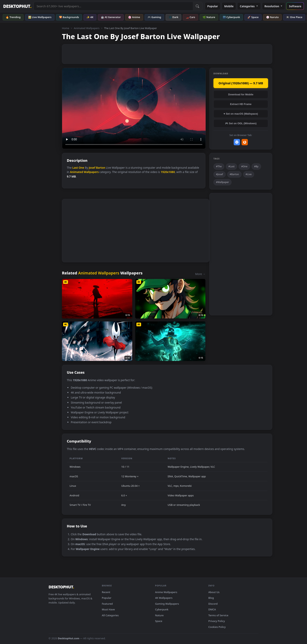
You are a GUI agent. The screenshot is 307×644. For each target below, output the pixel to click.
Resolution (274, 6)
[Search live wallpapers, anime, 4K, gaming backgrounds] (113, 6)
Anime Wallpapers (166, 592)
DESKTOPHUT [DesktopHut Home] (17, 6)
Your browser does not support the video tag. (134, 108)
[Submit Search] (198, 6)
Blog (211, 598)
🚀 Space (253, 17)
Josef (92, 168)
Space (159, 621)
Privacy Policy (217, 621)
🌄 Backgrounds (69, 17)
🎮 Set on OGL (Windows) (241, 123)
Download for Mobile (241, 94)
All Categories (110, 615)
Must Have (108, 609)
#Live (249, 174)
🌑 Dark (174, 17)
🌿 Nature (209, 17)
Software (295, 6)
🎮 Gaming (154, 17)
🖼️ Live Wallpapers (40, 17)
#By (256, 166)
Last (75, 168)
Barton (101, 168)
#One (244, 166)
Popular (213, 6)
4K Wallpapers (164, 598)
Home (66, 28)
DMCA (212, 609)
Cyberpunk (162, 609)
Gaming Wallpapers (167, 604)
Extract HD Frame (241, 104)
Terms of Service (218, 615)
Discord (213, 604)
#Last (231, 166)
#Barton (234, 174)
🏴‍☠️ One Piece (294, 17)
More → (200, 274)
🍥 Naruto (273, 17)
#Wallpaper (222, 182)
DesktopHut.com (68, 638)
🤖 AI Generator (111, 17)
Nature (159, 615)
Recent (106, 592)
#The (219, 166)
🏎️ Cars (190, 17)
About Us (214, 592)
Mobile (229, 6)
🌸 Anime (134, 17)
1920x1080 (168, 172)
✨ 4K (90, 17)
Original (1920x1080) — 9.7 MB (241, 83)
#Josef (220, 174)
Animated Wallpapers (87, 28)
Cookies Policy (217, 627)
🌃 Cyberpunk (231, 17)
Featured (107, 604)
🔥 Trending (13, 17)
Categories (249, 6)
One (81, 168)
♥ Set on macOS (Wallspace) (241, 114)
